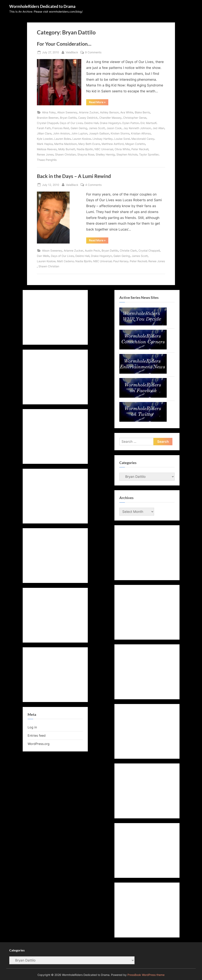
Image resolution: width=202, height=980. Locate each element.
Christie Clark (128, 251)
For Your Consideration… (64, 44)
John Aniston (61, 133)
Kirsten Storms (120, 133)
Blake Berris (142, 112)
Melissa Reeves (47, 149)
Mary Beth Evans (89, 144)
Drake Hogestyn (110, 123)
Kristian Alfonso (141, 133)
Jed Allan (158, 128)
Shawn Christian (65, 154)
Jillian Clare (44, 133)
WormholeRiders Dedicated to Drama (42, 6)
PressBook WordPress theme (146, 975)
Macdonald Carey (143, 139)
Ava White (127, 112)
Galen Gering (79, 128)
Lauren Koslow (82, 139)
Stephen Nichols (127, 154)
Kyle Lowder (45, 139)
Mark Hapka (45, 144)
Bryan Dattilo (68, 118)
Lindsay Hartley (103, 139)
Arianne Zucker (89, 112)
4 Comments (93, 185)
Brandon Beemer (48, 118)
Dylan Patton (131, 123)
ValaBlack (72, 52)
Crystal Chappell (48, 123)
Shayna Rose (86, 154)
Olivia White (122, 149)
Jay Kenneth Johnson (137, 128)
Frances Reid (61, 128)
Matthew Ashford (113, 144)
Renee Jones (45, 154)
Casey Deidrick (88, 118)
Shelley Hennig (105, 154)
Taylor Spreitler (149, 154)
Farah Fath (44, 128)
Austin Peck (92, 251)
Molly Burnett (67, 149)
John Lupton (79, 133)
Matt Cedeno (65, 261)
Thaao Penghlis (47, 160)
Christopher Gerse (135, 118)
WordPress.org (39, 744)
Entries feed (37, 735)
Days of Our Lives (71, 123)
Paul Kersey (121, 261)
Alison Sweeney (67, 112)
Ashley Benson (109, 112)
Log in (32, 727)
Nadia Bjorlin (85, 149)
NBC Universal (104, 149)
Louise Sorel (122, 139)
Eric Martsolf (148, 123)
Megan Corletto (135, 144)
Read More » (99, 103)
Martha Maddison (65, 144)
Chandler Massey (110, 118)
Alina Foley (49, 112)
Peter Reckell (140, 149)
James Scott (97, 128)
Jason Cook (114, 128)
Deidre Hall (91, 123)
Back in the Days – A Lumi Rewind (74, 176)
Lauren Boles (63, 139)
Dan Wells (43, 256)
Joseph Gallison (99, 133)
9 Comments (93, 52)
